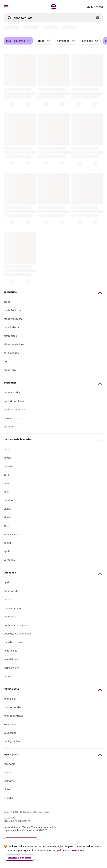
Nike (6, 492)
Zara (6, 475)
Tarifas (7, 599)
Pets (6, 361)
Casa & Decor (11, 327)
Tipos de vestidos (14, 401)
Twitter (7, 772)
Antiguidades (11, 353)
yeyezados (10, 733)
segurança (10, 616)
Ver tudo (9, 427)
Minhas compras (13, 716)
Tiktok (7, 789)
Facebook (9, 764)
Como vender (12, 591)
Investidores (11, 659)
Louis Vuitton (11, 534)
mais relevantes (18, 41)
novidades (66, 41)
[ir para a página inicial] (54, 8)
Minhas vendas (13, 707)
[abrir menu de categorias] (6, 7)
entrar (100, 7)
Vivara (7, 509)
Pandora (9, 500)
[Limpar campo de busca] (98, 18)
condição (90, 41)
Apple (7, 551)
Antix (7, 526)
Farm (6, 449)
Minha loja (10, 699)
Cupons (8, 676)
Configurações (12, 741)
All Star (8, 517)
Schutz (8, 543)
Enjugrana (10, 724)
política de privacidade (71, 850)
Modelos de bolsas (15, 409)
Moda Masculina (13, 319)
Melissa (8, 466)
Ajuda (7, 582)
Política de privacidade (17, 625)
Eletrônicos (10, 336)
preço (44, 41)
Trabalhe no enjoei (14, 642)
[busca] (53, 18)
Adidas (8, 458)
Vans (7, 483)
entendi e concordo (20, 858)
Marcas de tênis (13, 418)
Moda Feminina (12, 310)
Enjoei (7, 302)
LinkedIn (8, 798)
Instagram (9, 781)
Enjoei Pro (10, 370)
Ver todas (9, 560)
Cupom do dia (12, 392)
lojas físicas (10, 651)
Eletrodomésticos (14, 344)
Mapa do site (11, 668)
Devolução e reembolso (18, 634)
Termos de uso (12, 608)
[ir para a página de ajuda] (90, 7)
